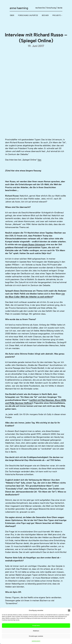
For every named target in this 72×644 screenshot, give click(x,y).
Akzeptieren (36, 625)
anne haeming (19, 8)
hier (39, 160)
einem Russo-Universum (34, 244)
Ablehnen (36, 631)
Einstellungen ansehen (36, 636)
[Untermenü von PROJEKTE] (62, 15)
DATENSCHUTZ (36, 641)
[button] (69, 610)
